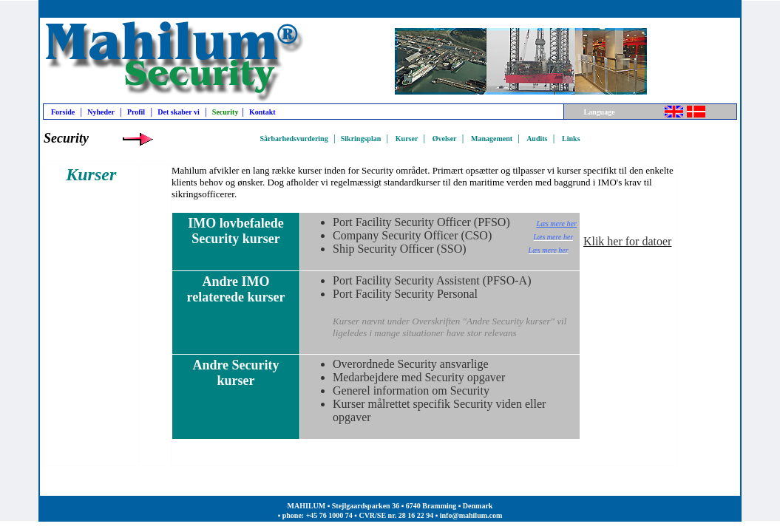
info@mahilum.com (471, 515)
